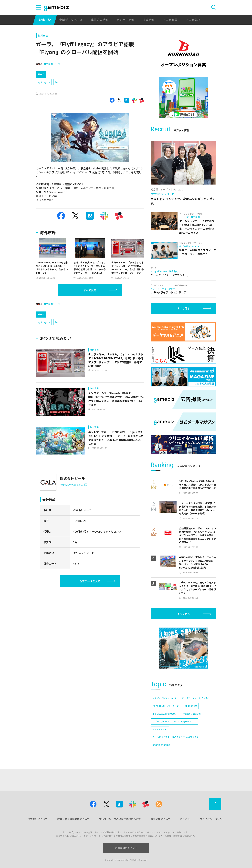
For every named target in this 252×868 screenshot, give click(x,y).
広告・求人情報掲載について (73, 819)
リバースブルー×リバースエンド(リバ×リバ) (174, 721)
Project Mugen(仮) (192, 714)
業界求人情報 (100, 20)
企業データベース (71, 20)
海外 (57, 82)
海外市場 (43, 36)
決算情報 (148, 20)
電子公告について (160, 819)
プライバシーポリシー (212, 819)
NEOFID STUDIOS (161, 745)
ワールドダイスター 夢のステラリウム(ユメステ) (176, 737)
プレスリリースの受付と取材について (120, 819)
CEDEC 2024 (191, 706)
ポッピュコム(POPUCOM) (165, 714)
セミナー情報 (126, 20)
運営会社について (38, 819)
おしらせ (185, 819)
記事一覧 (45, 20)
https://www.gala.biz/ (73, 485)
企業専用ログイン (126, 848)
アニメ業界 (170, 20)
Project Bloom (160, 729)
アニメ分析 (193, 20)
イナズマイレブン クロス (164, 698)
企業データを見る (90, 581)
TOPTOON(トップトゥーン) (166, 706)
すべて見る (90, 290)
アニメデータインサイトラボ (195, 698)
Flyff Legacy (44, 82)
